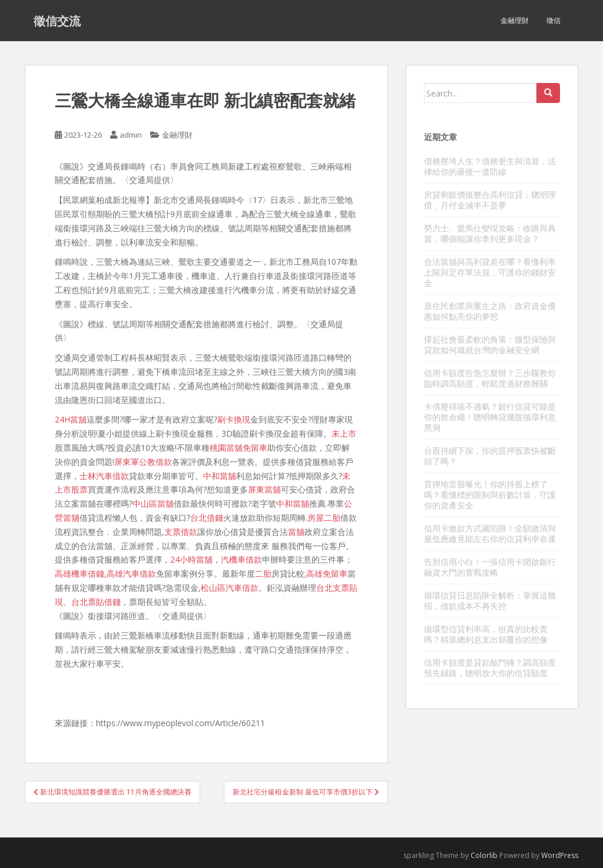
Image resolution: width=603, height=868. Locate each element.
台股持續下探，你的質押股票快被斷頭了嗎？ (490, 456)
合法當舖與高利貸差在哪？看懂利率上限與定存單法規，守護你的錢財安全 (490, 272)
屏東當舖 (264, 489)
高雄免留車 (327, 573)
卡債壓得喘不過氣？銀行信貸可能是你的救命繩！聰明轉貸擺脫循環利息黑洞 (490, 417)
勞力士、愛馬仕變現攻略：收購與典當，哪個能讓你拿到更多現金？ (490, 233)
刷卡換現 (234, 419)
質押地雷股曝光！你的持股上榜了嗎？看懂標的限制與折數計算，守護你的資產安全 (490, 495)
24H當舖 (71, 419)
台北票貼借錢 (96, 602)
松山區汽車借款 (230, 588)
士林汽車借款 (104, 476)
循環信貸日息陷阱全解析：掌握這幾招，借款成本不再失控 (490, 601)
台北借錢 (207, 518)
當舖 (296, 532)
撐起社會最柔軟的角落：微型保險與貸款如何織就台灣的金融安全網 (490, 345)
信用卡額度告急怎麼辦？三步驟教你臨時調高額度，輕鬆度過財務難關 (490, 378)
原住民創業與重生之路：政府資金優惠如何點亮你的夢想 (490, 311)
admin (131, 135)
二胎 (263, 573)
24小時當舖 (191, 559)
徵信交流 (57, 21)
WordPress (560, 855)
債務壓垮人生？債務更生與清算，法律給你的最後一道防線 (490, 166)
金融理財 (515, 20)
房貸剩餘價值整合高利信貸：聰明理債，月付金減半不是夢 (490, 200)
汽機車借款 (241, 559)
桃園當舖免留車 (238, 448)
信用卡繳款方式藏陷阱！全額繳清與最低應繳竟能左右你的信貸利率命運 (490, 533)
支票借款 (181, 532)
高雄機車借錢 (79, 573)
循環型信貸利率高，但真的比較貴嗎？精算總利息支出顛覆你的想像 (486, 634)
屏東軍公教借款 (143, 462)
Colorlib (484, 855)
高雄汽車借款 (131, 573)
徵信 (554, 20)
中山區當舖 (153, 503)
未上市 (344, 433)
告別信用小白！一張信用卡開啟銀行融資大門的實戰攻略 (490, 567)
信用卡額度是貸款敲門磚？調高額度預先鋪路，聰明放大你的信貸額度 (490, 668)
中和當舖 (220, 476)
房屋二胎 (324, 518)
